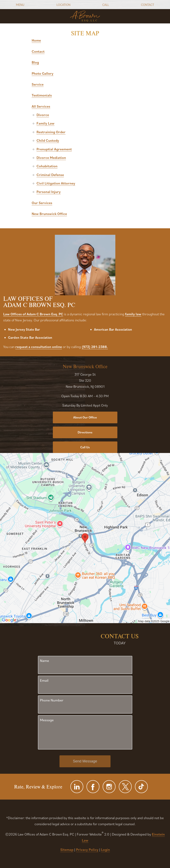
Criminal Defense (50, 175)
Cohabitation (47, 166)
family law (133, 314)
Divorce (43, 115)
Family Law (45, 123)
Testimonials (42, 95)
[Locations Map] (85, 538)
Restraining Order (51, 132)
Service (38, 84)
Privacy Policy (87, 850)
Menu (20, 5)
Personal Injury (49, 192)
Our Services (42, 203)
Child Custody (48, 140)
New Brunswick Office (49, 214)
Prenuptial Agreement (54, 149)
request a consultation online (39, 347)
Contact (148, 5)
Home (36, 40)
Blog (35, 62)
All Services (41, 106)
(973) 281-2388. (95, 347)
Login (105, 850)
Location (63, 5)
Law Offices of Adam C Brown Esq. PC (33, 314)
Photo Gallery (43, 73)
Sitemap (67, 850)
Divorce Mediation (51, 158)
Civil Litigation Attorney (56, 183)
